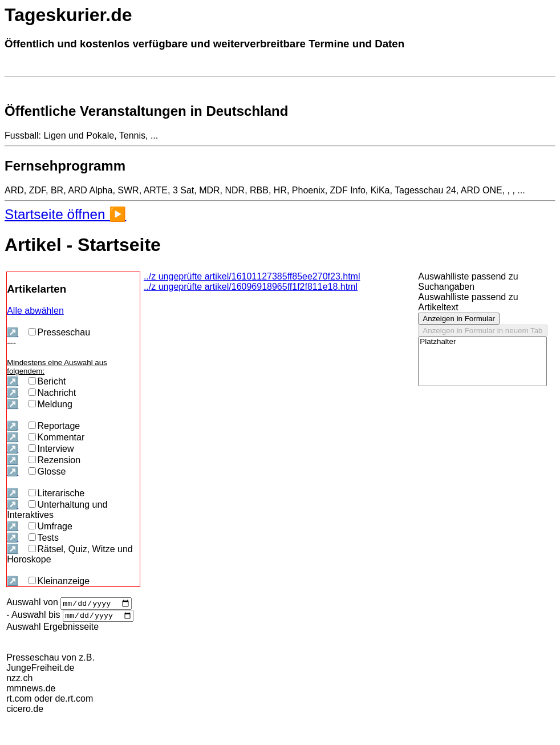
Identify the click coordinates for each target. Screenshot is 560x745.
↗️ (13, 332)
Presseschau (60, 332)
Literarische (57, 493)
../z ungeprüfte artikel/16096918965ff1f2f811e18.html (251, 287)
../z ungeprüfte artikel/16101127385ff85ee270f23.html (252, 276)
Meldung (50, 404)
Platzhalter (482, 342)
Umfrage (50, 526)
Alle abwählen (35, 311)
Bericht (47, 381)
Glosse (47, 471)
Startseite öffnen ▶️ (65, 214)
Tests (44, 538)
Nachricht (52, 393)
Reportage (54, 426)
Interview (51, 449)
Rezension (55, 460)
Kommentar (57, 437)
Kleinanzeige (59, 581)
